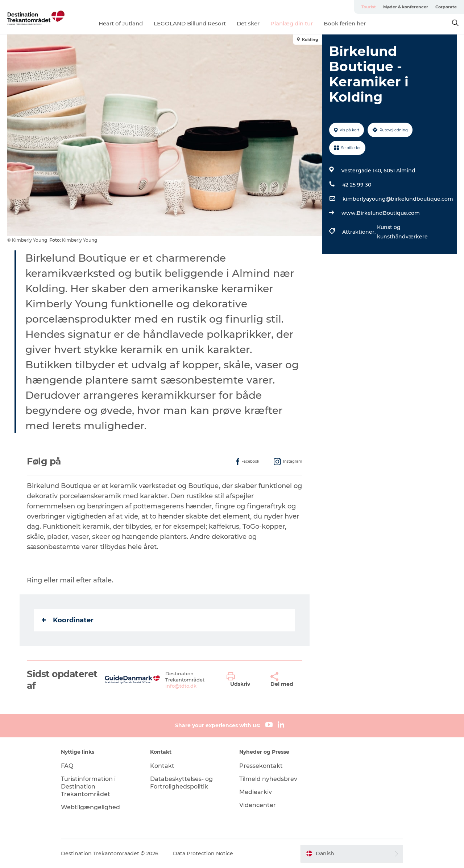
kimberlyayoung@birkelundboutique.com (398, 199)
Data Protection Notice (203, 853)
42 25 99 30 (357, 185)
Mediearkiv (256, 792)
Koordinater (68, 620)
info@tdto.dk (181, 686)
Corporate (446, 7)
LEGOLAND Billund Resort (190, 23)
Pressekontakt (261, 766)
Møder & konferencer (406, 7)
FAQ (67, 766)
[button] (243, 680)
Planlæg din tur (292, 23)
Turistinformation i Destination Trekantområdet (88, 787)
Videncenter (258, 805)
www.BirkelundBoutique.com (381, 213)
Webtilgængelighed (90, 807)
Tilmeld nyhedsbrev (268, 779)
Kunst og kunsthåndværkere (402, 232)
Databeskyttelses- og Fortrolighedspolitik (181, 783)
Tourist (369, 7)
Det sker (248, 23)
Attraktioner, (360, 232)
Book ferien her (345, 23)
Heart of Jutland (121, 23)
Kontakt (162, 766)
